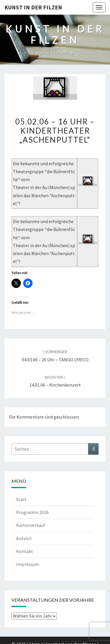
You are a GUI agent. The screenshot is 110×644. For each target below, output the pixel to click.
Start (21, 499)
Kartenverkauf (31, 525)
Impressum (28, 564)
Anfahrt (24, 538)
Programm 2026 (32, 512)
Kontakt (25, 551)
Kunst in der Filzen (33, 7)
